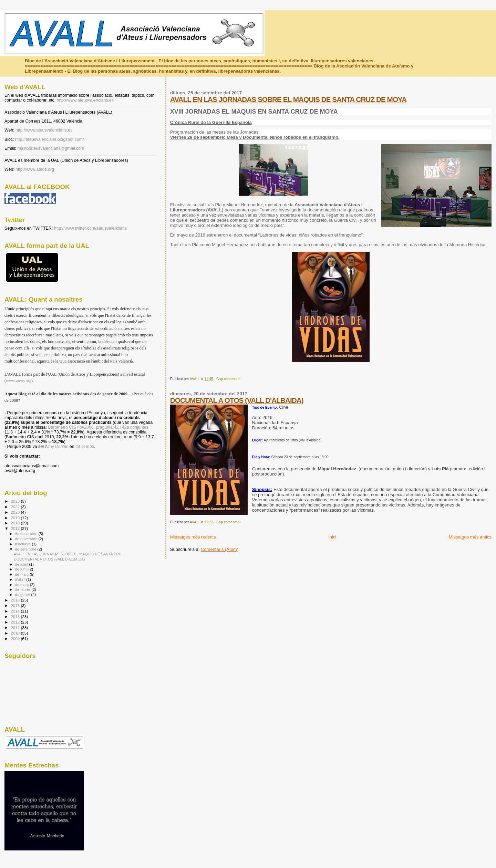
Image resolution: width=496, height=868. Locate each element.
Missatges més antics (470, 537)
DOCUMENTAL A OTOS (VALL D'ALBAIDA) (237, 400)
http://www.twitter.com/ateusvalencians (90, 228)
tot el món (85, 447)
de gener (23, 595)
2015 (16, 605)
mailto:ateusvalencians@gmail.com (51, 148)
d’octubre (24, 544)
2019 (16, 518)
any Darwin (58, 447)
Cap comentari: (229, 379)
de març (23, 585)
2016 (16, 600)
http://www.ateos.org (35, 169)
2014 (16, 611)
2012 (16, 622)
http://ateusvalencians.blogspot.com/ (50, 139)
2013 (16, 616)
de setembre (26, 549)
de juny (22, 569)
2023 (16, 501)
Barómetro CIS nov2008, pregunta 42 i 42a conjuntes (98, 427)
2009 (16, 639)
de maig (23, 574)
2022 (16, 507)
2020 (16, 512)
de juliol (22, 564)
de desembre (27, 534)
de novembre (27, 539)
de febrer (23, 589)
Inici (332, 537)
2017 (16, 528)
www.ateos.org (19, 381)
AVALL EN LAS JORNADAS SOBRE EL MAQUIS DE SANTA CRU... (69, 554)
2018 (16, 523)
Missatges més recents (193, 537)
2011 (16, 628)
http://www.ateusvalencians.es (85, 100)
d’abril (21, 579)
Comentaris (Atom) (220, 549)
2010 (16, 633)
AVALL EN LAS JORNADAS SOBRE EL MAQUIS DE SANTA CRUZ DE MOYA (288, 99)
